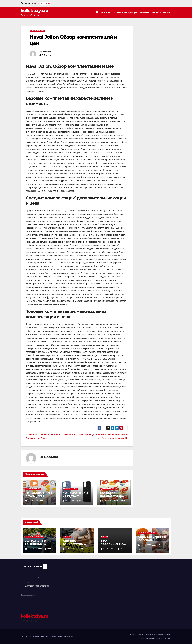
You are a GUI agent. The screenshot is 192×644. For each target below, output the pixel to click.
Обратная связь (136, 634)
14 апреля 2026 (35, 549)
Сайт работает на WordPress (33, 636)
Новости (106, 12)
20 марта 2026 (72, 549)
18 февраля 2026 (149, 545)
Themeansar (68, 636)
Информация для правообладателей (156, 639)
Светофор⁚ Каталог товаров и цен (113, 496)
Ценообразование (161, 12)
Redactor (47, 52)
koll (43, 501)
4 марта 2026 (110, 549)
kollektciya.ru (34, 11)
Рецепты (144, 12)
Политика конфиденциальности (158, 634)
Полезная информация (125, 12)
